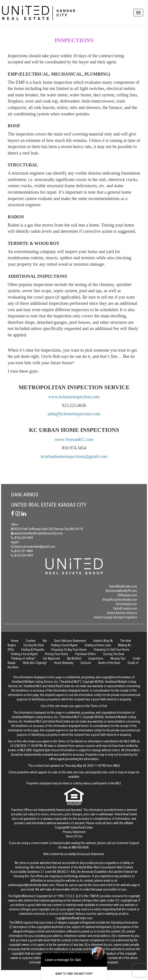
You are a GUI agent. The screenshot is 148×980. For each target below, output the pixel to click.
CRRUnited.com (127, 595)
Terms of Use (99, 706)
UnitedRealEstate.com (123, 586)
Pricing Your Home (56, 654)
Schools (86, 663)
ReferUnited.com (126, 604)
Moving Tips (118, 658)
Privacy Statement (74, 832)
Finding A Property (33, 650)
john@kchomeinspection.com (74, 414)
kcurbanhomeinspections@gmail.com (74, 456)
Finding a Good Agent (64, 645)
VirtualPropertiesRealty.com (120, 600)
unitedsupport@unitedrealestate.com (31, 885)
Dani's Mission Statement (70, 641)
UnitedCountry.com (125, 608)
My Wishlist (74, 658)
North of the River (109, 663)
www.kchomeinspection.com (74, 397)
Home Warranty (64, 663)
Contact (31, 641)
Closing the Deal (33, 645)
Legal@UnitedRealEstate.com (74, 918)
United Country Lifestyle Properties (115, 617)
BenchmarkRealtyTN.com (121, 591)
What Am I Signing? (35, 663)
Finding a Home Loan (98, 645)
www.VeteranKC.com (74, 439)
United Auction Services (122, 613)
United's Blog (103, 641)
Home (15, 641)
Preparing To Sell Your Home (112, 650)
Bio (45, 641)
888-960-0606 (80, 847)
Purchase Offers (86, 654)
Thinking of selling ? (23, 658)
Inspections (96, 658)
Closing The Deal (114, 654)
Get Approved (51, 658)
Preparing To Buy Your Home (69, 650)
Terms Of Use (74, 836)
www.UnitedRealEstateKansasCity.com (37, 533)
